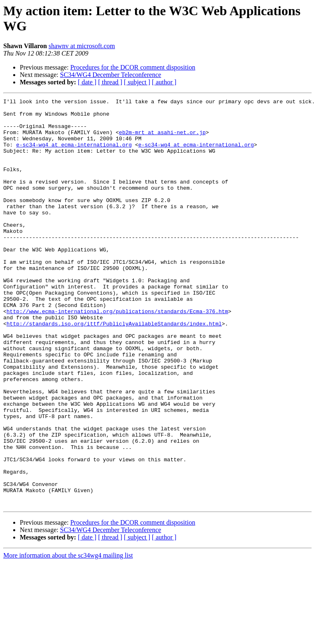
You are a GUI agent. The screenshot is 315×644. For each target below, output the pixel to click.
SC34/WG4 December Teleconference (111, 75)
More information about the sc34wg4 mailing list (68, 637)
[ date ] (87, 82)
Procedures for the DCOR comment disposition (133, 67)
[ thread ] (110, 82)
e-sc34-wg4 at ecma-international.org (74, 154)
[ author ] (164, 82)
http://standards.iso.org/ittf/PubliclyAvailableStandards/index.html (114, 369)
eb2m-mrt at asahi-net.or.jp (162, 139)
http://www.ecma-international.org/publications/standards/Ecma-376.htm (117, 354)
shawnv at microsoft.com (82, 46)
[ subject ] (137, 82)
